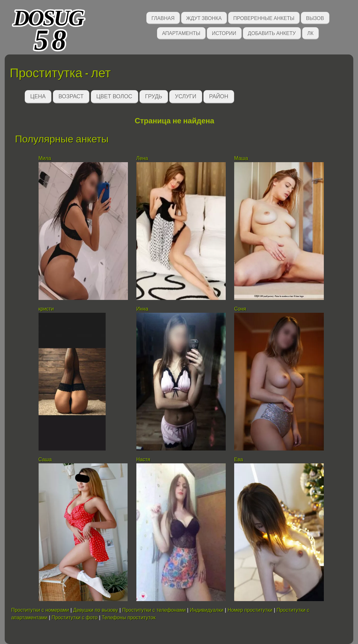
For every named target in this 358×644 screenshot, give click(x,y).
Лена (142, 158)
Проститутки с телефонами (154, 610)
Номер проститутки (250, 610)
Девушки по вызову (95, 610)
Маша (241, 158)
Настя (143, 459)
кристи (46, 309)
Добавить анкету (272, 33)
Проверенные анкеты (264, 18)
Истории (224, 33)
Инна (142, 309)
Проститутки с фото (75, 618)
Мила (46, 158)
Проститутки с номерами (40, 610)
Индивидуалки (206, 610)
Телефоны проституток (129, 618)
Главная (163, 18)
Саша (45, 459)
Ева (239, 459)
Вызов (315, 18)
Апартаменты (181, 33)
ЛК (310, 33)
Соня (241, 309)
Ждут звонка (204, 18)
